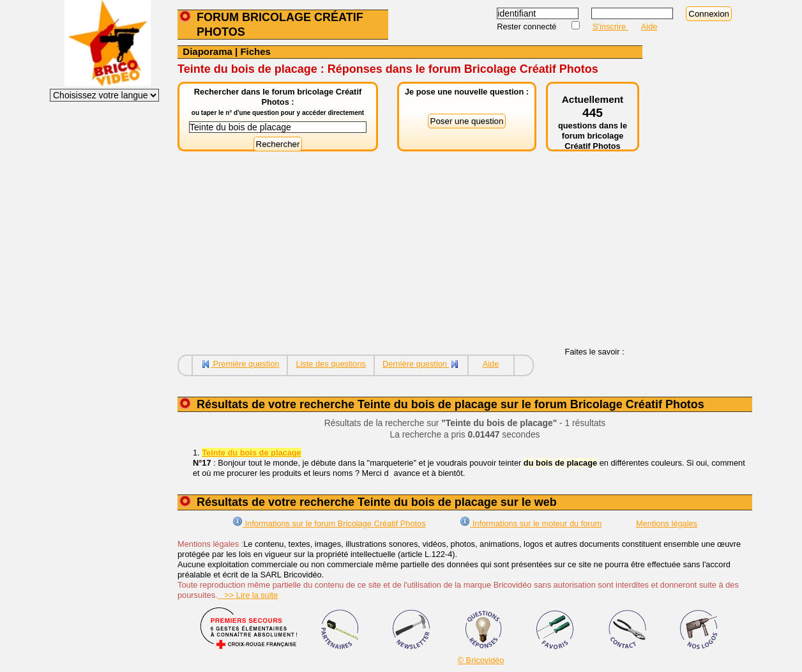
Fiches (255, 51)
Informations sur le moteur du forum (531, 523)
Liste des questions (331, 364)
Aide (649, 27)
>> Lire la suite (248, 595)
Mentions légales (667, 523)
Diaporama (208, 51)
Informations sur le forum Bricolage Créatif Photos (329, 523)
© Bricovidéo (481, 660)
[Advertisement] (410, 257)
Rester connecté (528, 27)
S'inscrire (610, 27)
